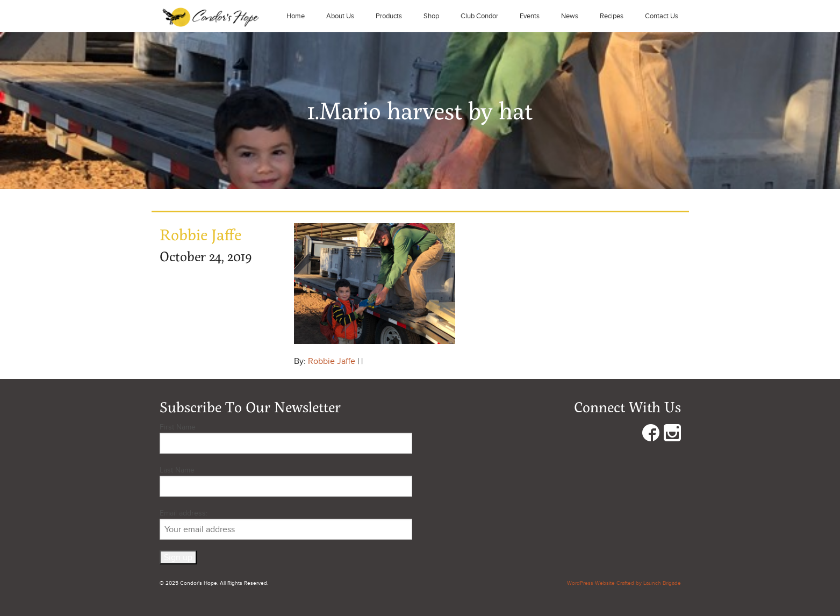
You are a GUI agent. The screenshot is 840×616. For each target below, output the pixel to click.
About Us (340, 16)
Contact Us (662, 16)
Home (296, 16)
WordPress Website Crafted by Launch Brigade (624, 583)
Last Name (177, 470)
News (570, 16)
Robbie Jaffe (332, 361)
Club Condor (479, 16)
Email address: (286, 524)
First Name (178, 427)
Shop (431, 16)
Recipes (612, 16)
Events (530, 16)
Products (389, 16)
